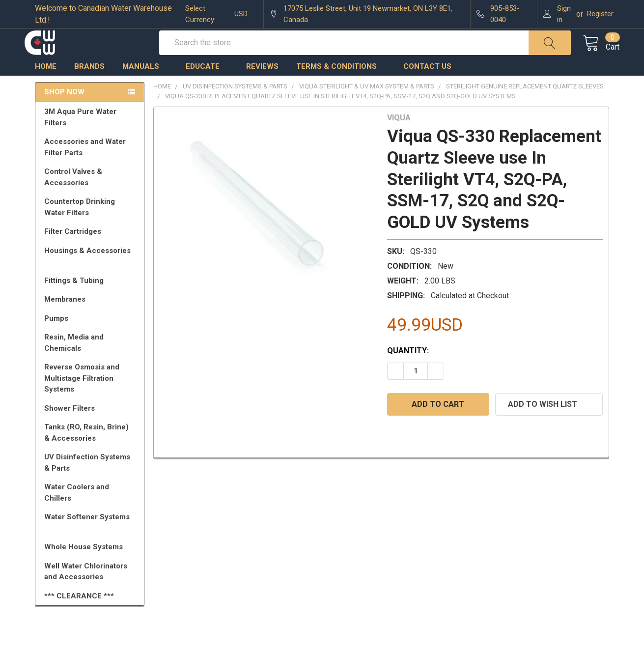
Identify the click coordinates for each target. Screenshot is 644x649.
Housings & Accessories (91, 275)
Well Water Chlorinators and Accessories (86, 591)
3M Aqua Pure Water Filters (91, 137)
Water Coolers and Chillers (91, 512)
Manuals (145, 86)
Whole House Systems (91, 566)
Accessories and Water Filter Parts (91, 167)
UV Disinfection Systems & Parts (91, 482)
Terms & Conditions (341, 86)
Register (600, 14)
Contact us (427, 86)
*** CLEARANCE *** (79, 616)
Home (46, 86)
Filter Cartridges (91, 251)
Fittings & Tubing (91, 300)
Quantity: (408, 370)
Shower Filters (91, 428)
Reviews (262, 86)
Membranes (91, 319)
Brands (89, 86)
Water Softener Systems (91, 541)
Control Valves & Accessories (91, 197)
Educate (207, 86)
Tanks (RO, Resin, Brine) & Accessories (91, 452)
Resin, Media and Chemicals (91, 362)
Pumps (91, 338)
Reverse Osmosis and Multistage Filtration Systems (91, 398)
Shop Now (64, 112)
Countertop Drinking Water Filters (80, 227)
